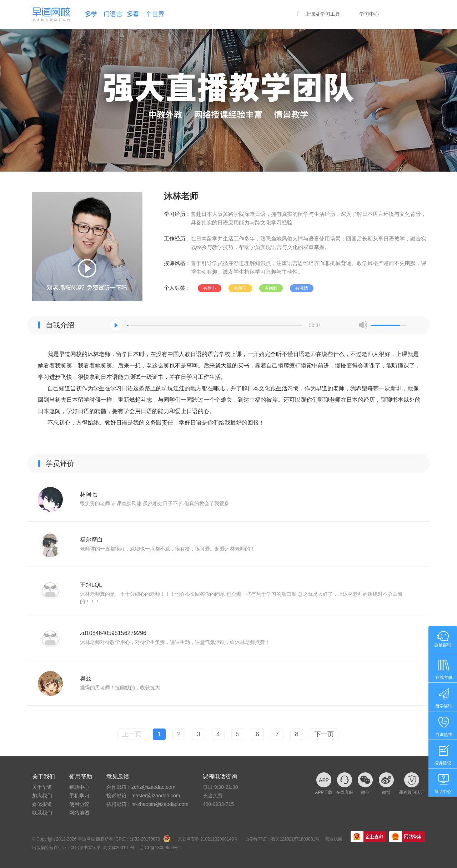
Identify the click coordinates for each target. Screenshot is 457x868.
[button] (116, 325)
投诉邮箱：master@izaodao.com (143, 796)
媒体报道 (42, 804)
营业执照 (334, 839)
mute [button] (363, 325)
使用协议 (79, 804)
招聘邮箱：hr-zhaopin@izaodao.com (147, 804)
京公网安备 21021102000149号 (208, 839)
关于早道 (42, 787)
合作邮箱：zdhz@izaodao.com (141, 787)
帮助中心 (79, 787)
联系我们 (42, 813)
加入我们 (42, 796)
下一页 (324, 734)
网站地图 (79, 813)
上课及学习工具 (323, 14)
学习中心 (369, 14)
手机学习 (79, 796)
